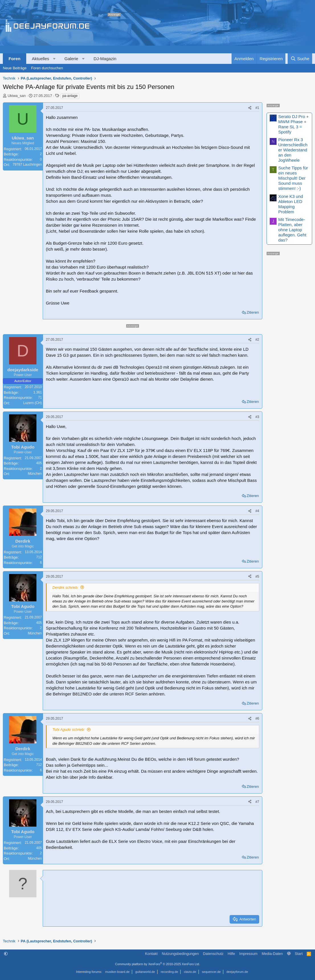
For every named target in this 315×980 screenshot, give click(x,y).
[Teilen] (250, 108)
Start (299, 954)
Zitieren (253, 312)
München (35, 474)
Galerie (71, 59)
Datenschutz (213, 954)
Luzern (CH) (33, 403)
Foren (15, 59)
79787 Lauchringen (27, 165)
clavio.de (190, 972)
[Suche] (300, 59)
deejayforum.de (237, 972)
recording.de (169, 972)
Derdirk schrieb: (65, 588)
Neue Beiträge (15, 68)
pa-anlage (70, 96)
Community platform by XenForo (157, 964)
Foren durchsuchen (47, 68)
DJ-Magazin (105, 59)
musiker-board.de (117, 972)
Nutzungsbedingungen (180, 954)
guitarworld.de (145, 972)
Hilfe (231, 954)
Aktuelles (41, 59)
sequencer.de (211, 972)
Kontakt (151, 954)
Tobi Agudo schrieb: (69, 730)
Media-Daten (272, 954)
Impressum (248, 954)
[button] (54, 59)
